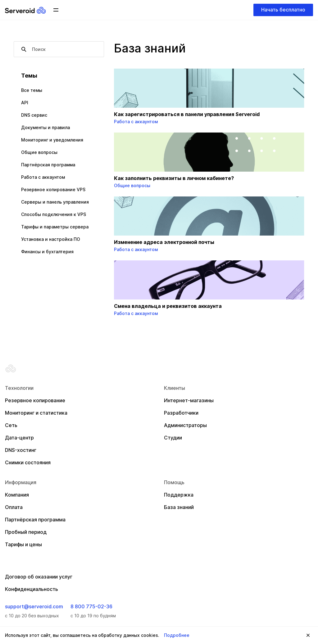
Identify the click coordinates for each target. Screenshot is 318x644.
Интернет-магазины (189, 400)
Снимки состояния (28, 462)
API (25, 103)
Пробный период (26, 532)
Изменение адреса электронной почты (164, 242)
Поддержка (179, 495)
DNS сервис (34, 115)
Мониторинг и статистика (36, 413)
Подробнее (177, 635)
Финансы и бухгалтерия (47, 252)
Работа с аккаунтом (43, 177)
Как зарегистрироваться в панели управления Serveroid (187, 114)
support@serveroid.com (34, 606)
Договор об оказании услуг (39, 577)
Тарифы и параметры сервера (55, 227)
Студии (173, 438)
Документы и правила (45, 127)
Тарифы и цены (23, 544)
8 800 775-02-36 (91, 606)
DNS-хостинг (21, 450)
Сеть (11, 425)
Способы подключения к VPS (54, 214)
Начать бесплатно (283, 10)
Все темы (32, 90)
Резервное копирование (35, 400)
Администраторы (185, 425)
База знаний (179, 507)
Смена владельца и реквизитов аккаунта (168, 306)
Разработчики (181, 413)
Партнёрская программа (48, 165)
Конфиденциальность (32, 589)
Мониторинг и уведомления (52, 140)
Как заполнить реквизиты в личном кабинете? (174, 178)
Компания (17, 495)
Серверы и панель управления (55, 202)
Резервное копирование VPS (53, 189)
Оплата (14, 507)
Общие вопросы (39, 152)
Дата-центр (19, 438)
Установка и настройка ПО (51, 239)
